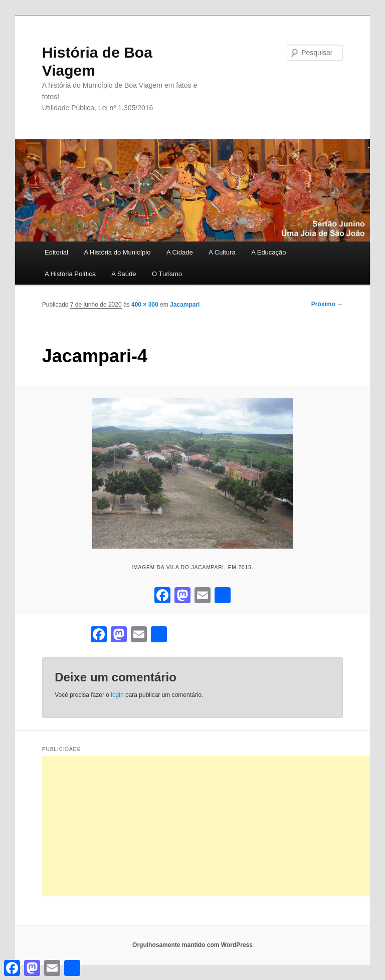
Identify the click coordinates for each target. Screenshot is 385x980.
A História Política (70, 274)
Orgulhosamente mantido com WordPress (192, 945)
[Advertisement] (214, 826)
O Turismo (167, 274)
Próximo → (327, 304)
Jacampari (185, 305)
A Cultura (222, 252)
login (117, 695)
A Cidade (180, 252)
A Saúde (124, 274)
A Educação (268, 252)
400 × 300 (145, 305)
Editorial (56, 252)
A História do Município (117, 252)
